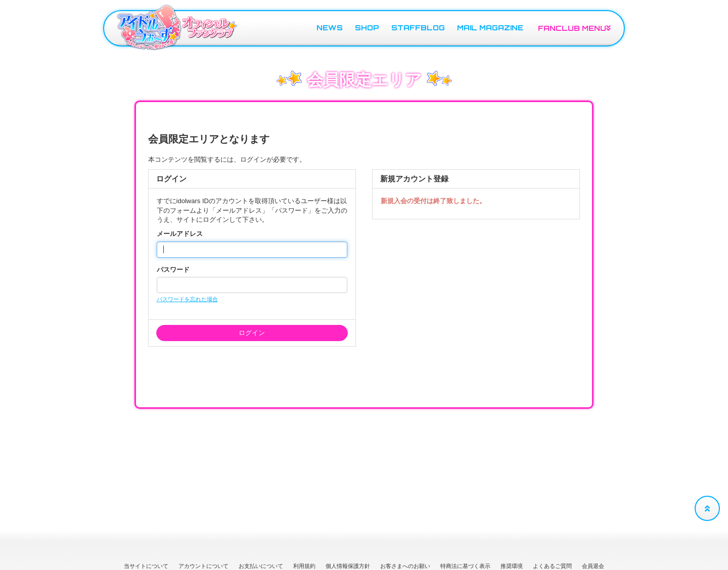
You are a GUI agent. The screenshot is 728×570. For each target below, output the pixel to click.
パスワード (173, 270)
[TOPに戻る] (707, 508)
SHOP (367, 28)
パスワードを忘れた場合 (187, 299)
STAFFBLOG (418, 28)
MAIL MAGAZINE (490, 28)
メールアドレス (180, 234)
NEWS (330, 28)
